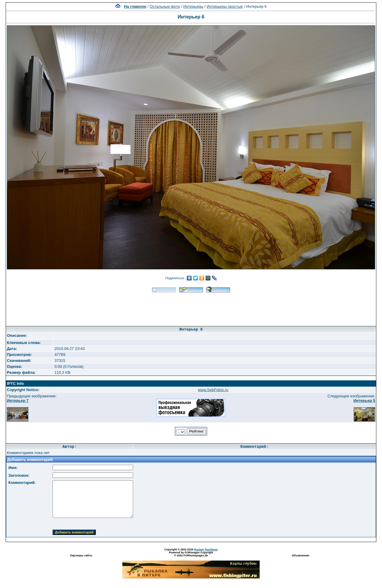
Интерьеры (193, 6)
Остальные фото (165, 6)
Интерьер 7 (18, 401)
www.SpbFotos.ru (213, 390)
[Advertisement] (191, 307)
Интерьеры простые (225, 6)
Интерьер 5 (364, 401)
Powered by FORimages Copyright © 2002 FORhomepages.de (191, 554)
